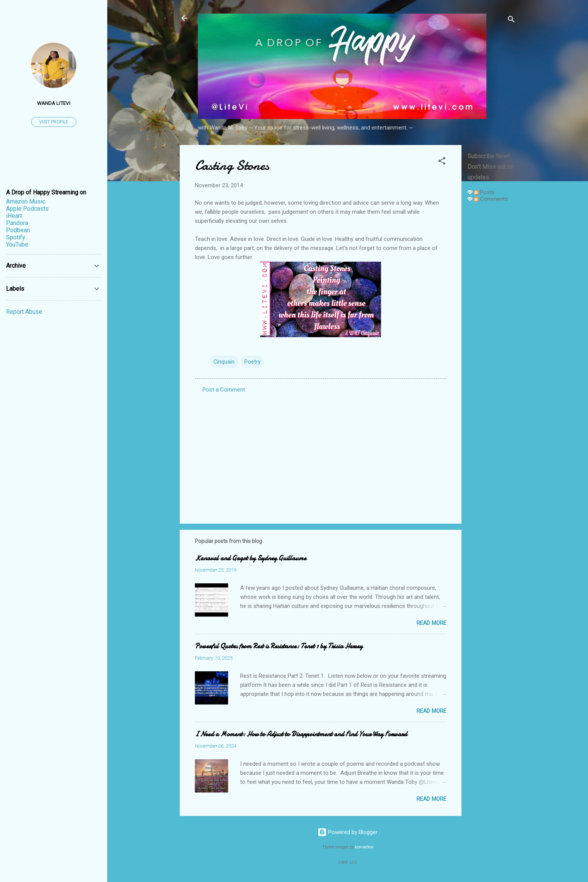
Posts (484, 192)
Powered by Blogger (348, 832)
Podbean (18, 230)
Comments (491, 199)
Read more (431, 623)
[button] (442, 162)
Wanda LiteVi (54, 103)
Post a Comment (224, 390)
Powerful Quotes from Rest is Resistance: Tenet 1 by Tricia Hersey (279, 646)
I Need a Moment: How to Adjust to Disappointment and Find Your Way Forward (301, 734)
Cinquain (224, 362)
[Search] (511, 21)
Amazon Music (26, 201)
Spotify (16, 237)
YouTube (17, 244)
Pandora (17, 223)
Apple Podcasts (27, 209)
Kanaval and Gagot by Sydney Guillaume (251, 558)
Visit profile (54, 122)
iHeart (14, 216)
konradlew (364, 847)
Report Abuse (24, 312)
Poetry (252, 362)
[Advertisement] (492, 322)
